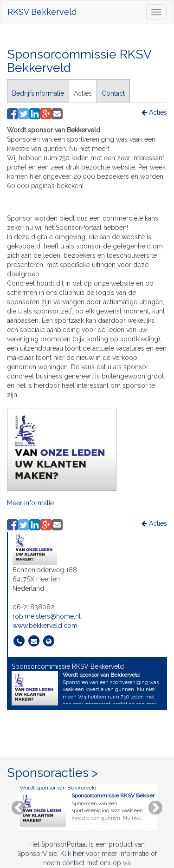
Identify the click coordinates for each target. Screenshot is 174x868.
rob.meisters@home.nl (47, 616)
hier (78, 854)
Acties (83, 93)
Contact (113, 93)
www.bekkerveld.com (45, 626)
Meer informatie (30, 503)
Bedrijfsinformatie (38, 93)
